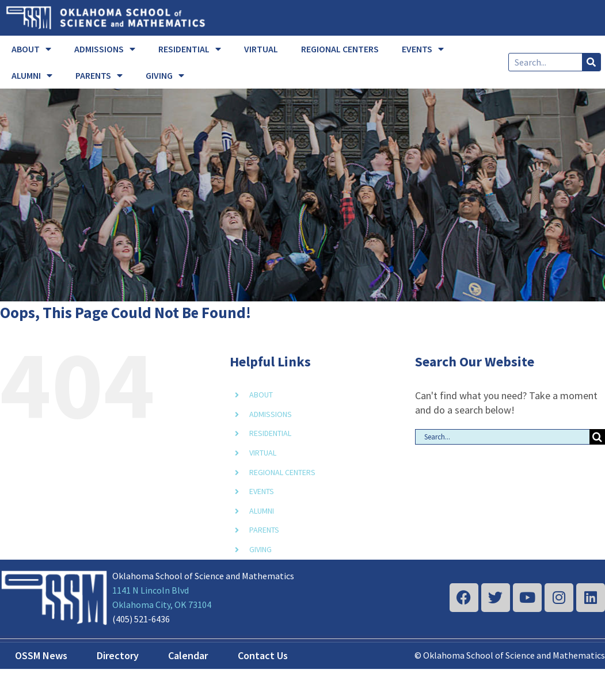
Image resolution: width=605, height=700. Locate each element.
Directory (118, 655)
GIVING (165, 75)
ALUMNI (32, 75)
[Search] (591, 62)
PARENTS (99, 75)
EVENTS (423, 49)
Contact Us (263, 655)
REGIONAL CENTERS (340, 49)
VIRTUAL (261, 49)
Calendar (188, 655)
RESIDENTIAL (190, 49)
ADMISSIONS (105, 49)
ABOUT (31, 49)
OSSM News (41, 655)
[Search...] (502, 437)
